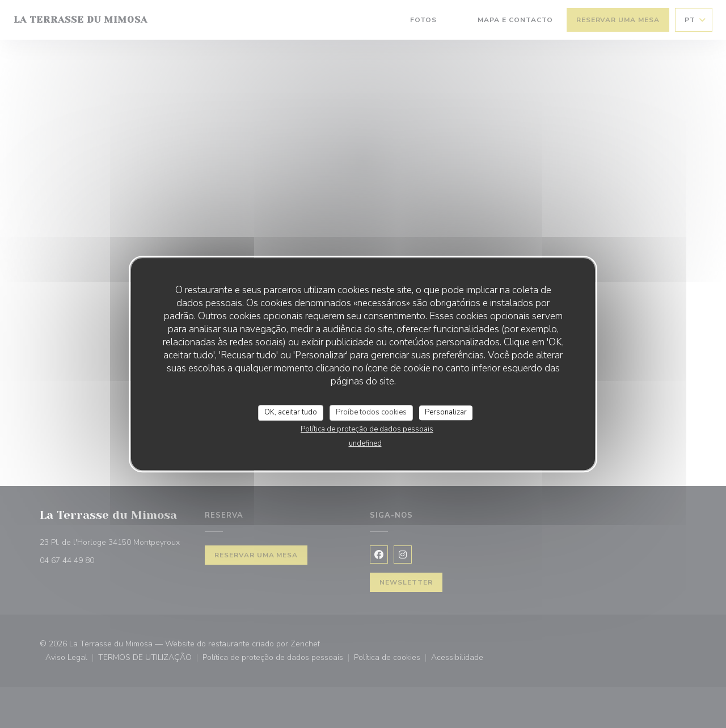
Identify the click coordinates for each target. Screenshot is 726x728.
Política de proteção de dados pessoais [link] (367, 429)
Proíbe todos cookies (371, 412)
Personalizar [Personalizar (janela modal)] (446, 412)
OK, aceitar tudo (291, 412)
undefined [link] (365, 443)
